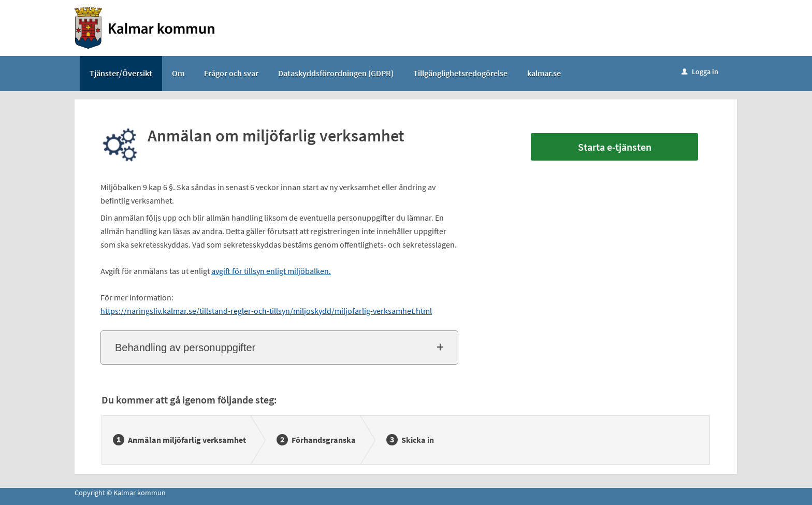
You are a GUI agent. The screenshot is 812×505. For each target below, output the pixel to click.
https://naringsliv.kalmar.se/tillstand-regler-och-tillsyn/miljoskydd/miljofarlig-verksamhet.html (266, 311)
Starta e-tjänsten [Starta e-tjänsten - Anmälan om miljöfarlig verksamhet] (615, 147)
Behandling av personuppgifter (185, 348)
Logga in (700, 71)
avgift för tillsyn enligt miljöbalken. (271, 271)
